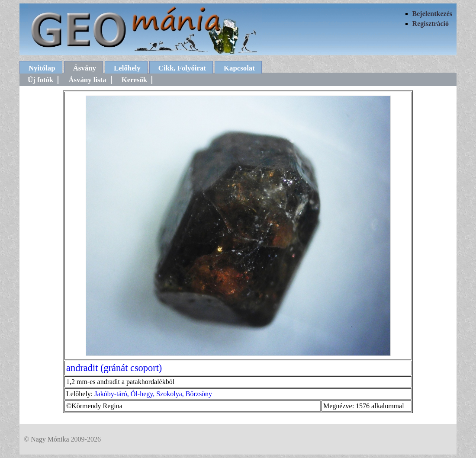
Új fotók (40, 80)
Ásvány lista (87, 80)
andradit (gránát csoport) (114, 368)
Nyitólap (42, 68)
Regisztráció (431, 24)
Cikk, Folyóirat (182, 68)
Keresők (134, 80)
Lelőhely (127, 68)
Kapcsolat (239, 68)
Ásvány (85, 68)
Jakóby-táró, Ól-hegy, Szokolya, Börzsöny (153, 394)
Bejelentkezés (432, 14)
